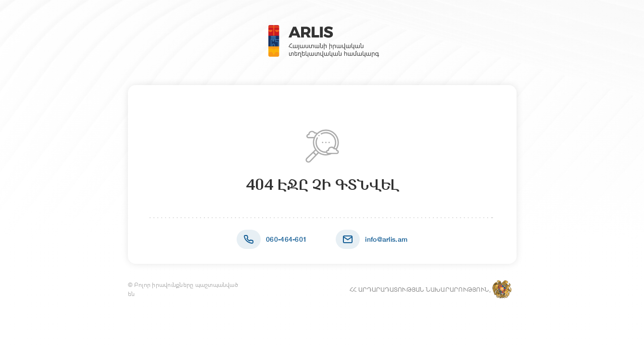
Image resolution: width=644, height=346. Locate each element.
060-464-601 (286, 239)
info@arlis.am (386, 239)
